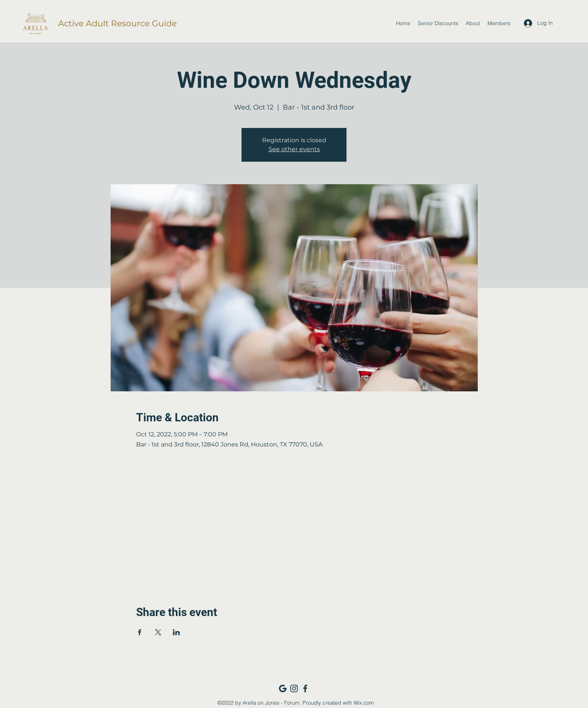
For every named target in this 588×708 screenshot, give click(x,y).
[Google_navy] (283, 688)
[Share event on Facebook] (140, 632)
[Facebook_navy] (305, 688)
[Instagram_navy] (294, 688)
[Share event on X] (158, 632)
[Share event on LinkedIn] (176, 632)
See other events (294, 149)
